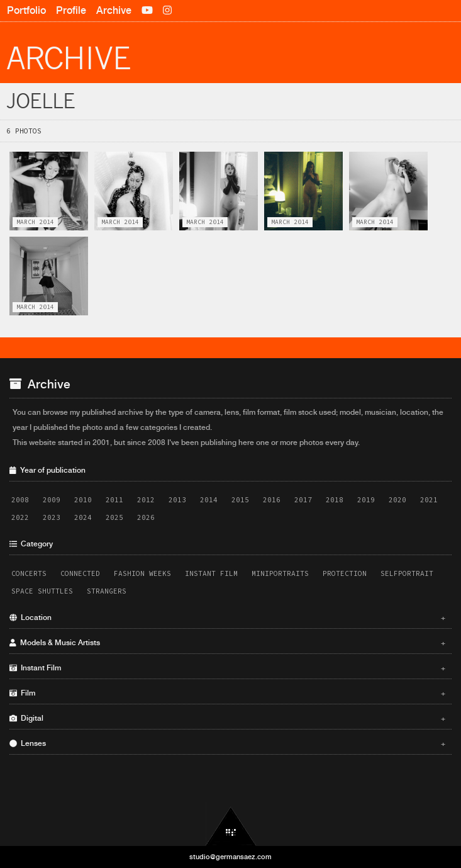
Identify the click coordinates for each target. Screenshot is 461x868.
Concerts (29, 573)
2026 (146, 517)
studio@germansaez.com (230, 857)
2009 (52, 500)
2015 (240, 500)
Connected (80, 573)
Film (227, 693)
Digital (227, 718)
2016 (272, 500)
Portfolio (26, 10)
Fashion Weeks (142, 573)
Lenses (227, 743)
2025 (114, 517)
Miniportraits (280, 573)
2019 (366, 500)
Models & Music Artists (227, 643)
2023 (52, 517)
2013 (177, 500)
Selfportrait (407, 573)
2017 (303, 500)
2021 (429, 500)
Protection (345, 573)
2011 (114, 500)
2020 (397, 500)
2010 (83, 500)
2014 (209, 500)
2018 (335, 500)
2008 (20, 500)
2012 (146, 500)
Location (227, 617)
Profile (71, 10)
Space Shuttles (42, 591)
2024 (83, 517)
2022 (20, 517)
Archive (114, 10)
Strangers (107, 591)
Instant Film (211, 573)
